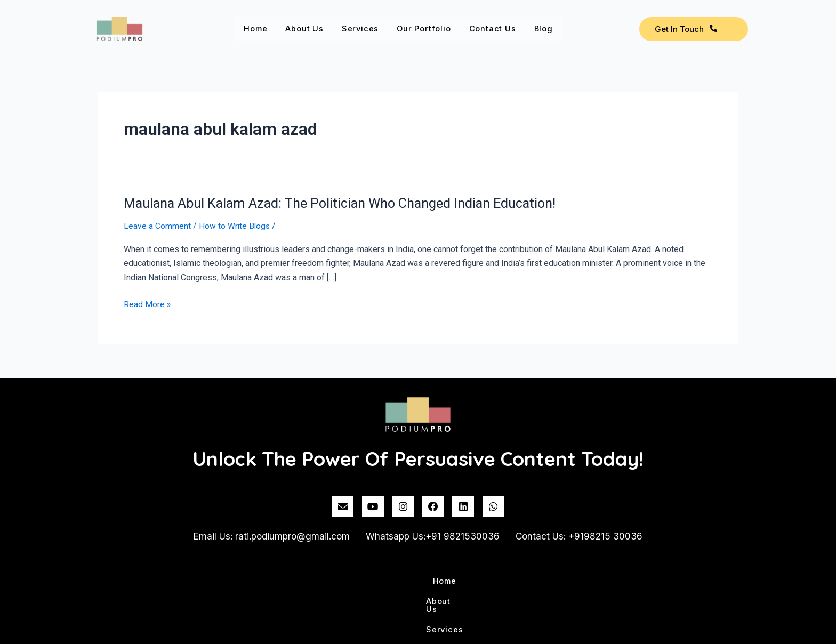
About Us (311, 29)
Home (258, 29)
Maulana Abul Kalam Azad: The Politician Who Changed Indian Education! (348, 203)
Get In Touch (686, 29)
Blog (566, 29)
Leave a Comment (157, 226)
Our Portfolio (439, 29)
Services (371, 29)
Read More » (147, 304)
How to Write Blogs (235, 226)
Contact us (512, 29)
